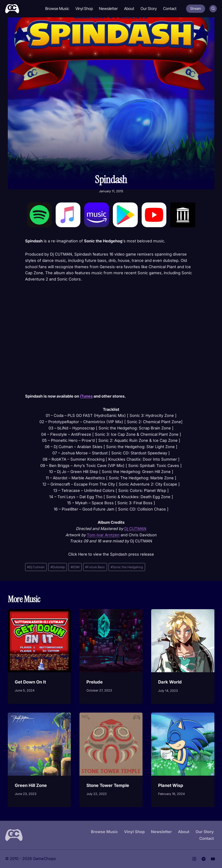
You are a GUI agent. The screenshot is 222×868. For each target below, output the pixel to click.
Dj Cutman (36, 567)
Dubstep (58, 567)
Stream (196, 8)
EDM (75, 567)
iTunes (86, 396)
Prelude (95, 682)
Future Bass (95, 567)
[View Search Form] (213, 9)
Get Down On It (30, 682)
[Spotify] (204, 859)
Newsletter (108, 9)
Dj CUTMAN (135, 529)
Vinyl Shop (84, 9)
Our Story (149, 9)
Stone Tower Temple (108, 785)
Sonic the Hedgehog (127, 567)
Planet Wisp (171, 785)
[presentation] (39, 641)
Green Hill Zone (31, 785)
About (129, 9)
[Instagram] (194, 859)
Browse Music (57, 9)
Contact (170, 9)
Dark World (170, 682)
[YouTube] (213, 859)
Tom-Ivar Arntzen (103, 535)
